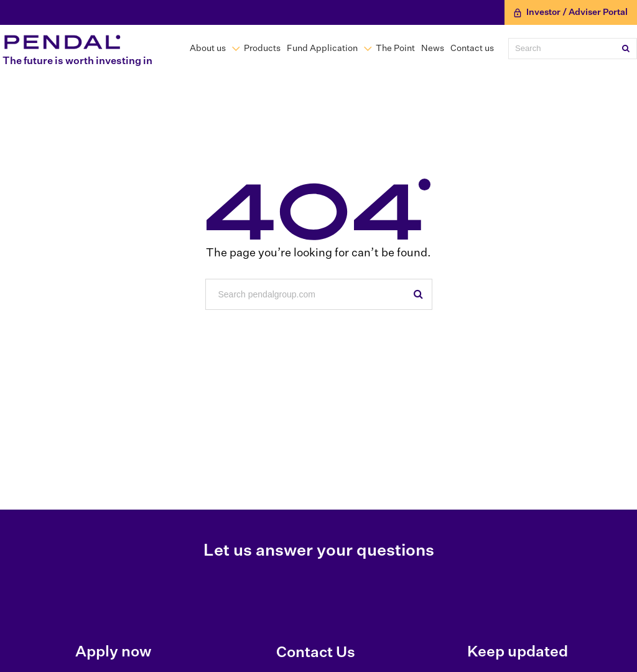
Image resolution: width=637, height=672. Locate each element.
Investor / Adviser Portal (571, 13)
